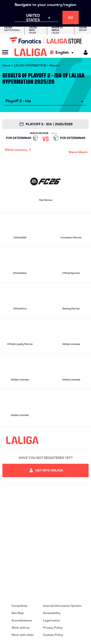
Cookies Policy (53, 635)
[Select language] (63, 52)
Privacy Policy (53, 628)
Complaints (19, 606)
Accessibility (52, 613)
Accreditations (22, 620)
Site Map (18, 613)
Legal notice (52, 620)
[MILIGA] (84, 52)
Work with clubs (23, 635)
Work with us (21, 628)
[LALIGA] (31, 52)
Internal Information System (62, 606)
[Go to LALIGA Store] (45, 40)
